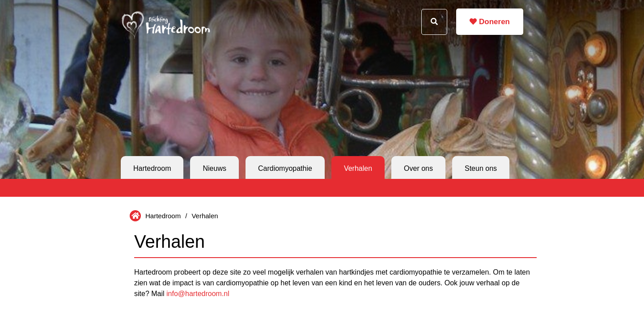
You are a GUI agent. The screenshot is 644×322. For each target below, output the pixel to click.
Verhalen (358, 168)
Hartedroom (152, 168)
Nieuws (214, 168)
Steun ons (481, 168)
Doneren (490, 22)
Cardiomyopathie (285, 168)
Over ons (418, 168)
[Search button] (434, 22)
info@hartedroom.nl (198, 294)
